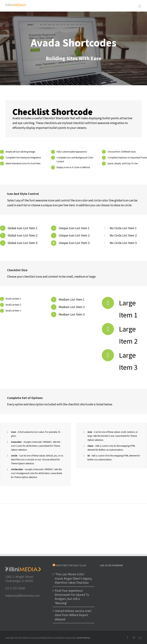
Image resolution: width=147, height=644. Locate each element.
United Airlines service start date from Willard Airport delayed (73, 615)
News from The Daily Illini (71, 565)
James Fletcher (83, 638)
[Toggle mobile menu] (140, 6)
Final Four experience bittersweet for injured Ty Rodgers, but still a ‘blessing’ (72, 597)
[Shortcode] (73, 48)
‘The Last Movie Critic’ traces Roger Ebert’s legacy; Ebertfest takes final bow (73, 578)
